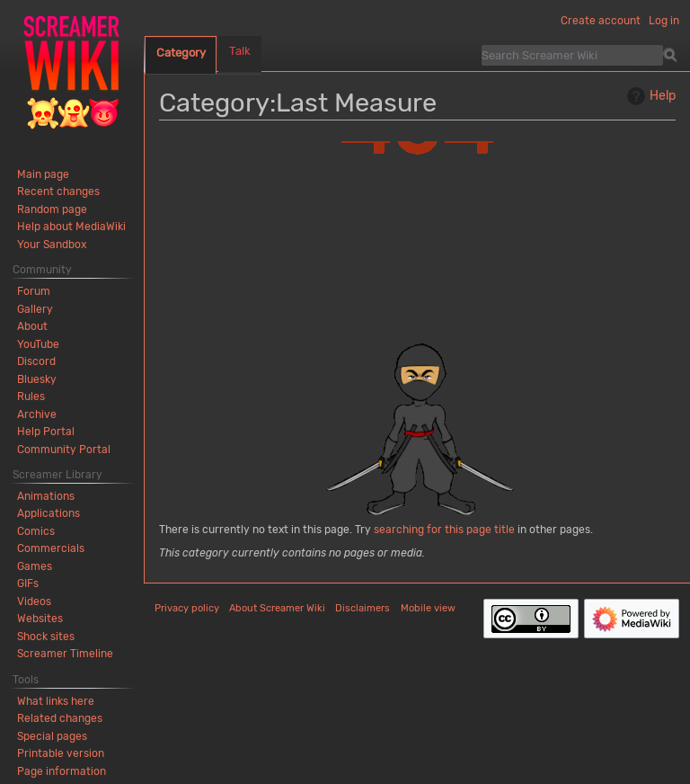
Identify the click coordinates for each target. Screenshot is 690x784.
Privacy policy (187, 608)
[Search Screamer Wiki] (572, 55)
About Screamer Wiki (277, 608)
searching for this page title (444, 530)
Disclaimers (363, 608)
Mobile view (428, 608)
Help (649, 96)
